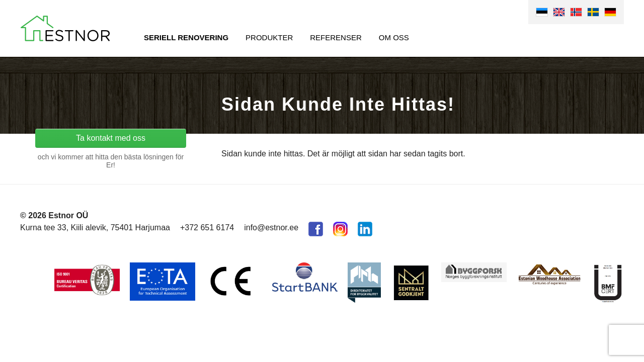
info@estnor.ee (271, 228)
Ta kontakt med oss (111, 138)
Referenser (336, 37)
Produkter (269, 37)
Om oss (394, 37)
